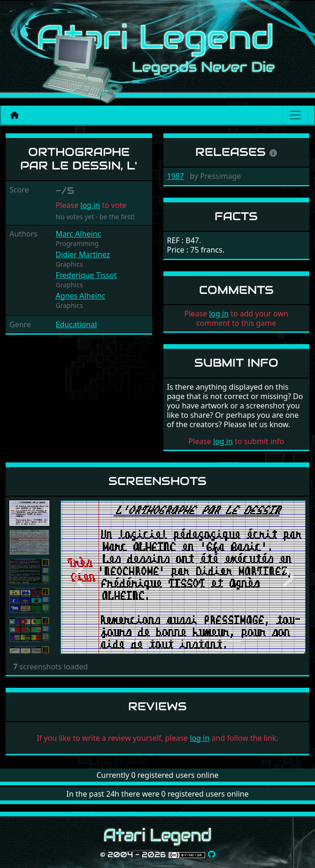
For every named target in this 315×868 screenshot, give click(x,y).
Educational (77, 324)
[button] (79, 577)
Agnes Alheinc (81, 296)
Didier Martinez (83, 254)
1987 (176, 176)
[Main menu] (295, 115)
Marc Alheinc (79, 234)
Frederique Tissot (86, 275)
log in (90, 205)
